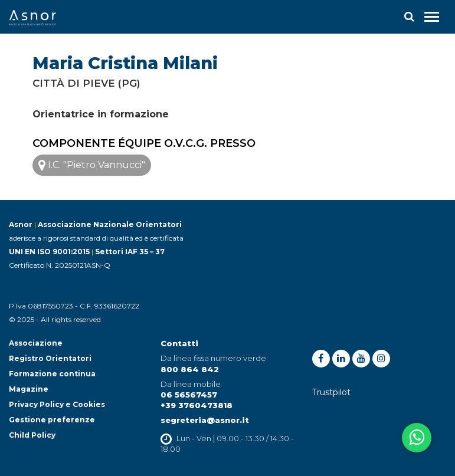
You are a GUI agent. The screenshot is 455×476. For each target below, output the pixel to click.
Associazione (36, 343)
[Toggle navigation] (432, 17)
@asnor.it (228, 420)
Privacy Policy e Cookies (57, 404)
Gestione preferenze (52, 420)
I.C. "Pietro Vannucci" (92, 165)
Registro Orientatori (50, 358)
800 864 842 (190, 369)
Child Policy (32, 435)
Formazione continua (52, 374)
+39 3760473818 (197, 405)
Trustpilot (331, 392)
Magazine (29, 389)
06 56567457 (189, 395)
